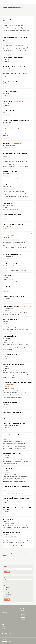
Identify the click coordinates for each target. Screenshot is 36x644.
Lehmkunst (6, 185)
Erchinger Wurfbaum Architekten (13, 412)
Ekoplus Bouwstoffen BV (10, 82)
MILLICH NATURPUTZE (10, 171)
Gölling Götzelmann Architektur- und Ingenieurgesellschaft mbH (14, 424)
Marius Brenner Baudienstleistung (13, 57)
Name (11, 14)
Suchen (7, 572)
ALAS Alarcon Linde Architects (12, 354)
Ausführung (8, 594)
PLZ (8, 14)
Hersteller (7, 588)
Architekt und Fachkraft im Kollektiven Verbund (17, 382)
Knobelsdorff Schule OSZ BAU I (13, 453)
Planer (6, 586)
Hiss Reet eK (7, 275)
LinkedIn (23, 619)
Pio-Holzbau (7, 134)
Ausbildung (8, 593)
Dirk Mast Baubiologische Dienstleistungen (16, 120)
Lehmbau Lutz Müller (9, 111)
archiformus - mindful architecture (13, 364)
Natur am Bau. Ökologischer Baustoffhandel (16, 498)
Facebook (23, 616)
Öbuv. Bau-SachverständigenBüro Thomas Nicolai (18, 234)
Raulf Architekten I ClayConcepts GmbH (15, 37)
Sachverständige (9, 591)
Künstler (7, 596)
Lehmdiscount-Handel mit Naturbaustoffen (16, 487)
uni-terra (23, 614)
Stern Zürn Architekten (10, 319)
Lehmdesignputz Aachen (10, 19)
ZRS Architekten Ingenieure (11, 532)
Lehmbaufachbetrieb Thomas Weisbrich (15, 153)
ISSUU (23, 612)
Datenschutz (4, 642)
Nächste (20, 550)
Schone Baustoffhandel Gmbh (12, 215)
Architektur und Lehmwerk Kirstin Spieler (16, 67)
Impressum (11, 642)
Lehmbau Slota (8, 287)
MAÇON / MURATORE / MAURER (13, 224)
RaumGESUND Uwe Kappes (11, 306)
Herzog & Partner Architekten (12, 435)
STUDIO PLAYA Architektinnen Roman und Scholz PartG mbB (18, 509)
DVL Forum (24, 611)
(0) (7, 633)
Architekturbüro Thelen (10, 403)
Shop (3, 611)
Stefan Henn (7, 143)
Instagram (23, 618)
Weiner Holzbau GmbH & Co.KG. (13, 254)
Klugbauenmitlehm (9, 203)
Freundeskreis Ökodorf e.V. (11, 336)
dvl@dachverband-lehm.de (7, 635)
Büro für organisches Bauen (11, 264)
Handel (7, 589)
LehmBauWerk (7, 468)
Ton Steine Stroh (8, 519)
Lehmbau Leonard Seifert (11, 91)
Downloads (4, 612)
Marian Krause (7, 101)
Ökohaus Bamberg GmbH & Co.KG (13, 296)
